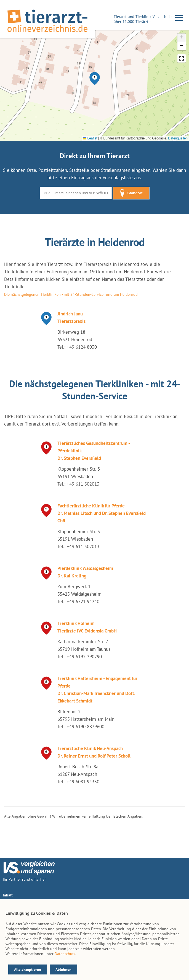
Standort (131, 193)
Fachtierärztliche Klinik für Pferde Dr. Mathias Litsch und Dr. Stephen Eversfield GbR (102, 513)
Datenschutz (65, 954)
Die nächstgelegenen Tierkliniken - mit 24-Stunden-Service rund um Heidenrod (71, 294)
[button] (95, 79)
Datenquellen (178, 138)
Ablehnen (63, 969)
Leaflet (90, 138)
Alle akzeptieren (28, 969)
